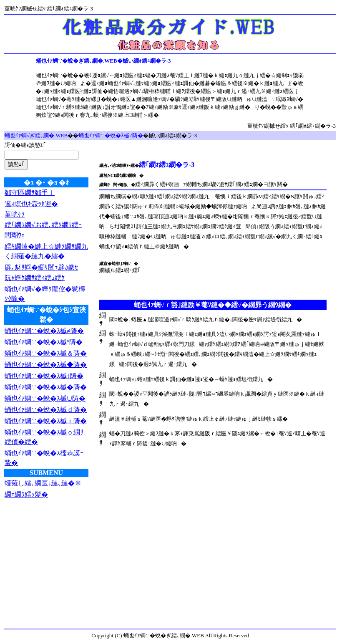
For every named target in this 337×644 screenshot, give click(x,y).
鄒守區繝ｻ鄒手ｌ (30, 193)
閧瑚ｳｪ (15, 235)
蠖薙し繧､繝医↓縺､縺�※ (43, 483)
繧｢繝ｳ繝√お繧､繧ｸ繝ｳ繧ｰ (43, 225)
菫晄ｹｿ (15, 214)
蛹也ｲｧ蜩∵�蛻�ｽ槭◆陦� (46, 365)
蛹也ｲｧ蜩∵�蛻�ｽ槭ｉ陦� (46, 421)
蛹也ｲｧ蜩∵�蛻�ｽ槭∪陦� (45, 398)
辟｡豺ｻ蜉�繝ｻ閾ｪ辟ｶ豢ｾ (41, 267)
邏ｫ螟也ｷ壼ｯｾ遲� (31, 204)
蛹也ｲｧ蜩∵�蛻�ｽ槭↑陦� (44, 376)
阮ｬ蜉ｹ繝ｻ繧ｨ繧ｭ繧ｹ (35, 278)
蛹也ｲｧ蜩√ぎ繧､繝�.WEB (36, 135)
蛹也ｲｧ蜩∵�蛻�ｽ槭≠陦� (111, 135)
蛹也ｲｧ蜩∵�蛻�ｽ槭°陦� (44, 342)
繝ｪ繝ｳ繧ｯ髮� (26, 494)
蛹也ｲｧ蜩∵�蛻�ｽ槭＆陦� (46, 353)
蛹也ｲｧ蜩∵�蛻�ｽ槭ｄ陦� (46, 410)
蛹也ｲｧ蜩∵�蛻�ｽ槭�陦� (46, 387)
